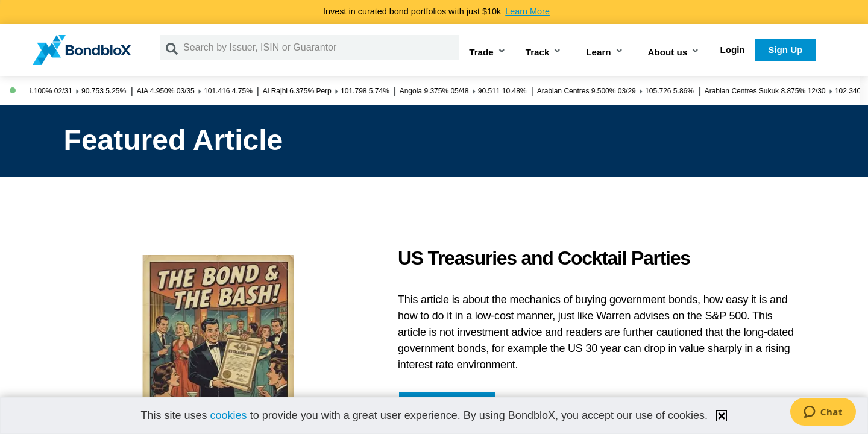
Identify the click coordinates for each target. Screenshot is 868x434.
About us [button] (668, 52)
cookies (229, 415)
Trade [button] (481, 52)
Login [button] (733, 50)
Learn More (527, 11)
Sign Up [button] (785, 50)
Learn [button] (598, 52)
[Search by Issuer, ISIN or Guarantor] (321, 48)
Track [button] (538, 52)
